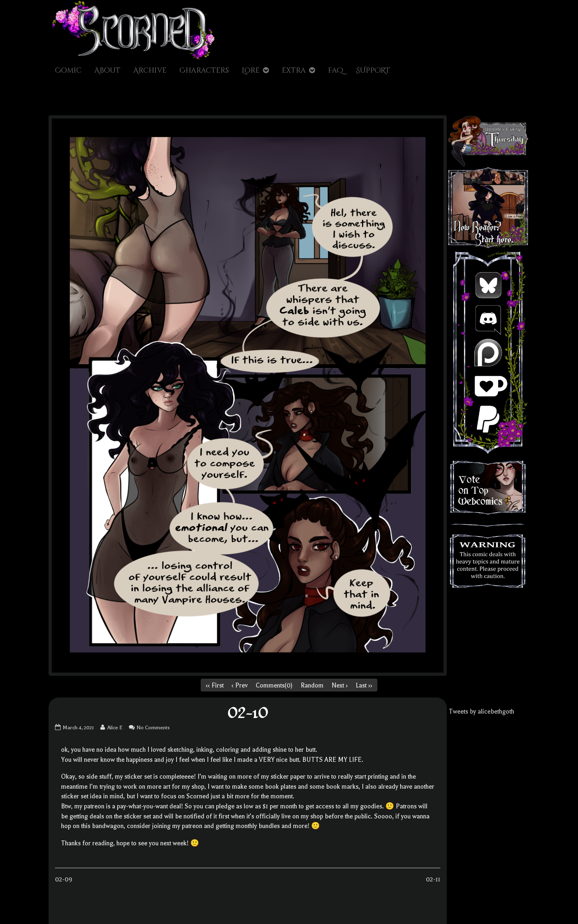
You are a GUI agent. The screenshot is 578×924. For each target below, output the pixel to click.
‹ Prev (240, 685)
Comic (68, 71)
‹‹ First (215, 685)
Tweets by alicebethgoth (481, 712)
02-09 (64, 879)
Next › (340, 685)
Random (312, 685)
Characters (204, 71)
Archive (150, 71)
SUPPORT (373, 71)
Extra (294, 71)
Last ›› (364, 685)
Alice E (115, 727)
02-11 (433, 879)
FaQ (336, 71)
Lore (251, 71)
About (107, 71)
